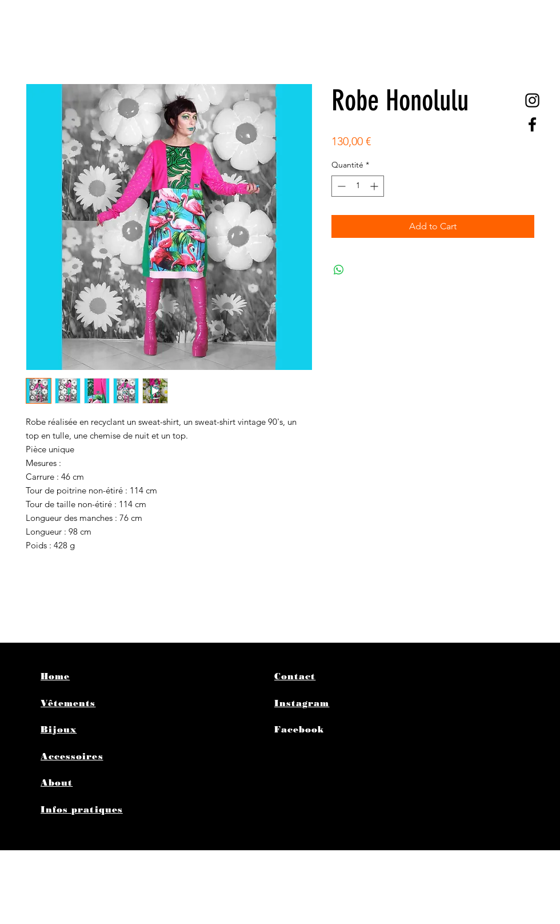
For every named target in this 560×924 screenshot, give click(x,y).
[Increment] (375, 186)
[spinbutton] (358, 186)
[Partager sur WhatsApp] (339, 270)
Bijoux (59, 730)
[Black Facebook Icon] (532, 124)
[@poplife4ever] (532, 100)
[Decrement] (340, 186)
